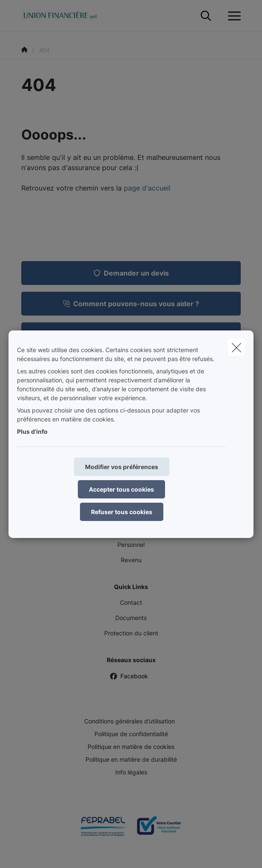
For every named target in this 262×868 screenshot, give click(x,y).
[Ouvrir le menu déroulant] (232, 16)
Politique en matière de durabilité (131, 759)
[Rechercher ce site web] (206, 16)
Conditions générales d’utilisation (130, 721)
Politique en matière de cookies (131, 747)
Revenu (131, 560)
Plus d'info (32, 431)
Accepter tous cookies (121, 489)
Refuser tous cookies (122, 512)
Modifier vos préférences (122, 467)
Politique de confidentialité (131, 734)
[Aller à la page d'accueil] (65, 16)
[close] (236, 347)
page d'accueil (147, 188)
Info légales (131, 772)
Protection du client (131, 633)
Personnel (131, 545)
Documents (131, 618)
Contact (131, 602)
